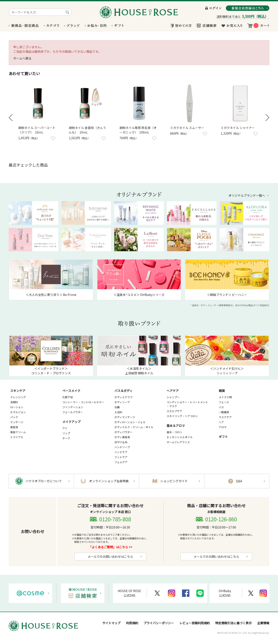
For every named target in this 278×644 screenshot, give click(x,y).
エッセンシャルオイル (180, 437)
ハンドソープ (122, 447)
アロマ (223, 427)
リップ (66, 433)
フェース (224, 402)
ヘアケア (173, 391)
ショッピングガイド (174, 481)
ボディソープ (122, 402)
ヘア (221, 422)
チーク (66, 438)
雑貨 (222, 391)
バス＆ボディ (123, 391)
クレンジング (18, 397)
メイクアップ (71, 422)
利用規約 (132, 623)
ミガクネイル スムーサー (187, 128)
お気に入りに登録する (53, 138)
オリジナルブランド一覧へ (247, 195)
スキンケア (18, 391)
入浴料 (118, 412)
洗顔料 (14, 402)
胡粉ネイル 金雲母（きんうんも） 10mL (87, 130)
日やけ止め (121, 442)
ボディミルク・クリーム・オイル (134, 427)
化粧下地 (68, 397)
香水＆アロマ (176, 426)
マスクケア (225, 417)
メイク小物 (225, 397)
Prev (11, 118)
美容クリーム (18, 432)
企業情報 (263, 623)
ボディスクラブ (123, 397)
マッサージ (17, 422)
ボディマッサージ (125, 417)
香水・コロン (174, 432)
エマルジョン (18, 412)
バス (221, 407)
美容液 (14, 427)
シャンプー (173, 397)
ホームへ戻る (22, 58)
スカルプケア (174, 411)
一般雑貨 (224, 412)
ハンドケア (121, 452)
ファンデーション (73, 407)
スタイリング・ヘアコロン (182, 416)
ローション (17, 407)
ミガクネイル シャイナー (238, 128)
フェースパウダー (73, 412)
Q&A (239, 481)
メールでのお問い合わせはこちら (110, 556)
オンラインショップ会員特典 (109, 481)
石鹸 (117, 407)
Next (267, 118)
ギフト (223, 437)
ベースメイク (71, 391)
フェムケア (121, 462)
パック (14, 417)
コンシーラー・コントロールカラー (83, 402)
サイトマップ (111, 623)
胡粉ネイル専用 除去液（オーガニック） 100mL (138, 130)
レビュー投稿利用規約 (195, 623)
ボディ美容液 (122, 437)
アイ (65, 428)
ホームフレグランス (178, 442)
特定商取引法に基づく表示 (233, 623)
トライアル (17, 437)
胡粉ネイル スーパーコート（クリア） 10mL (37, 130)
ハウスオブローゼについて (44, 481)
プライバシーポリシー (159, 623)
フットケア (121, 457)
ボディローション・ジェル (130, 422)
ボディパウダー (123, 432)
